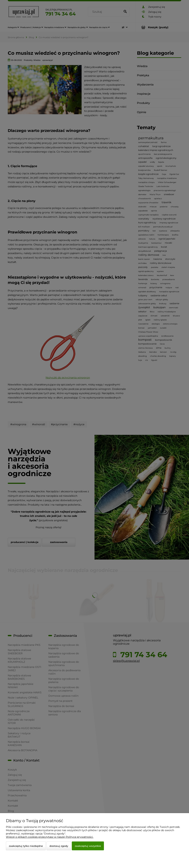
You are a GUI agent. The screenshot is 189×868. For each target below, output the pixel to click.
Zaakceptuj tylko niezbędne (26, 846)
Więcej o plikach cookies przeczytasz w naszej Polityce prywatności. (50, 837)
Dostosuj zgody (59, 846)
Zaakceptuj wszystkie (88, 846)
